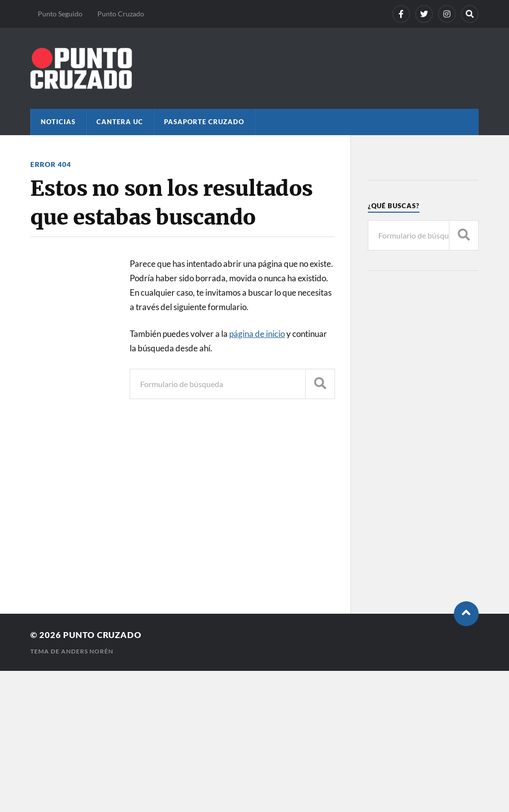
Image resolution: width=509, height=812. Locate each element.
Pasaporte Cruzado (204, 122)
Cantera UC (120, 122)
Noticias (58, 122)
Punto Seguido (60, 14)
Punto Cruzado (121, 14)
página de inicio (257, 334)
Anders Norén (87, 651)
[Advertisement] (423, 440)
